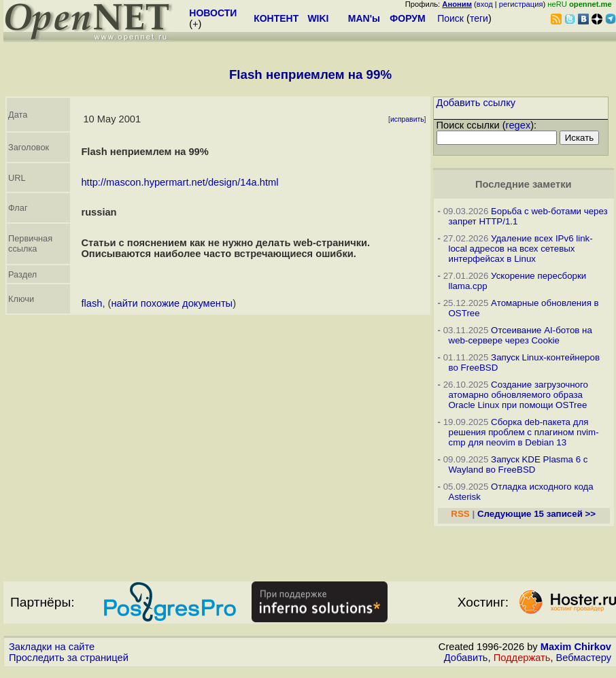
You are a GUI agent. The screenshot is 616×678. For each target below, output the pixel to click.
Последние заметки (524, 184)
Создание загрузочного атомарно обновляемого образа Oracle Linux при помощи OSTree (519, 395)
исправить (407, 119)
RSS (460, 514)
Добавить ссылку (476, 103)
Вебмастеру (584, 658)
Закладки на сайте (52, 647)
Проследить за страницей (69, 658)
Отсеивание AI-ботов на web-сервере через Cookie (520, 335)
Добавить (466, 658)
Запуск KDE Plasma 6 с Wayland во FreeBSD (518, 464)
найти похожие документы (172, 303)
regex (518, 125)
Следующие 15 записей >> (536, 514)
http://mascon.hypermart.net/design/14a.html (179, 182)
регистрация (521, 4)
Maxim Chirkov (576, 647)
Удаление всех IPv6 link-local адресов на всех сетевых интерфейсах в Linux (521, 249)
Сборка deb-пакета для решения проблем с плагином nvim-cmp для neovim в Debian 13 (524, 432)
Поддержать (522, 658)
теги (479, 18)
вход (485, 4)
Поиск (450, 18)
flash (91, 303)
